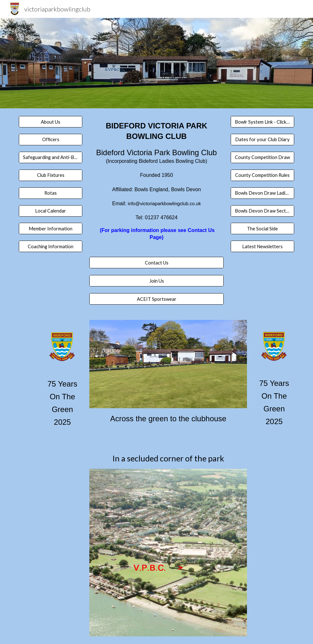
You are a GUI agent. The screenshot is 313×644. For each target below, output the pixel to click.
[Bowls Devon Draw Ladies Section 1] (262, 193)
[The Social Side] (262, 228)
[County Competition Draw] (262, 157)
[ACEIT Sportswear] (156, 299)
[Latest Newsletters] (262, 246)
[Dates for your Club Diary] (262, 140)
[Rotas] (51, 193)
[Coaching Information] (51, 246)
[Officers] (51, 140)
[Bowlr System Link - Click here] (262, 122)
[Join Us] (156, 281)
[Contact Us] (156, 263)
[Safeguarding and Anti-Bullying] (51, 157)
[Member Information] (51, 228)
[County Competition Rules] (262, 175)
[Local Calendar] (51, 211)
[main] (156, 186)
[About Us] (51, 122)
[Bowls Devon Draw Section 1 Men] (262, 211)
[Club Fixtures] (51, 175)
